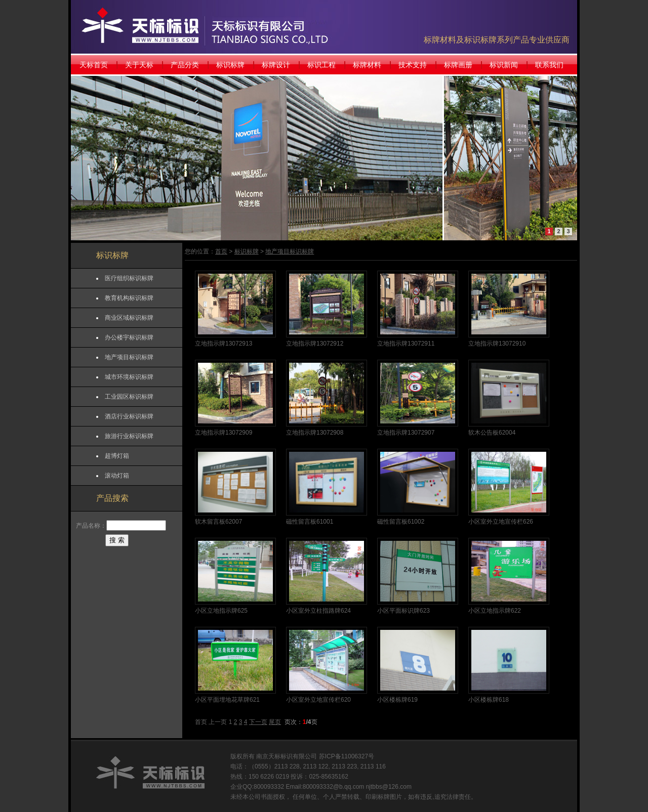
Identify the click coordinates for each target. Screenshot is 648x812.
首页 (221, 251)
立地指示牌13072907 (406, 433)
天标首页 (94, 65)
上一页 (218, 722)
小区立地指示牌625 (221, 611)
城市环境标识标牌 (129, 377)
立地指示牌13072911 (406, 344)
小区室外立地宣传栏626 (501, 522)
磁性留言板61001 (310, 522)
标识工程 (321, 65)
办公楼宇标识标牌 (129, 337)
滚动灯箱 (117, 476)
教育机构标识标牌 (129, 298)
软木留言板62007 (218, 522)
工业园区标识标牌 (129, 397)
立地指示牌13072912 (315, 344)
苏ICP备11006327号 (347, 756)
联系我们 (549, 65)
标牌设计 (276, 65)
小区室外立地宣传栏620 (318, 700)
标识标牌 (230, 65)
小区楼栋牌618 (489, 700)
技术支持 (413, 65)
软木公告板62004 (492, 433)
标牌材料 (367, 65)
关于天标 (139, 65)
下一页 (258, 722)
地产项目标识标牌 (129, 357)
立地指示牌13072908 (315, 433)
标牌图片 (390, 797)
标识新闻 (504, 65)
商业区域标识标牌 (129, 318)
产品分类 (185, 65)
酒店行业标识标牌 (129, 416)
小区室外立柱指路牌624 (318, 611)
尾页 (275, 722)
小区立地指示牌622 (495, 611)
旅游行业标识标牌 (129, 436)
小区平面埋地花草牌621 (227, 700)
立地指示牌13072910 (497, 344)
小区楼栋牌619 (397, 700)
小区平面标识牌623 (403, 611)
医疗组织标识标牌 (129, 278)
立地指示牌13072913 (224, 344)
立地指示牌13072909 (224, 433)
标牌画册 (458, 65)
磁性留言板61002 (401, 522)
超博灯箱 (117, 456)
